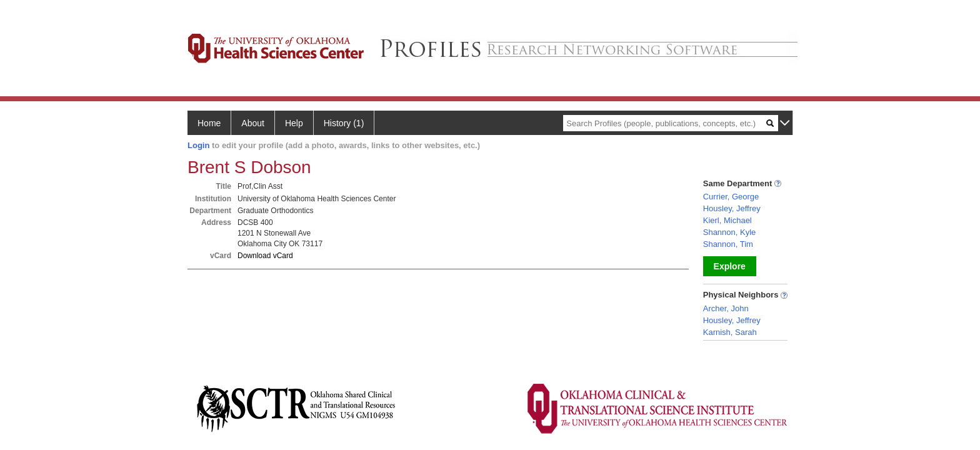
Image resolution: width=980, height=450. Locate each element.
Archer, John (726, 308)
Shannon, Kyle (730, 232)
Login (198, 145)
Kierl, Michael (727, 220)
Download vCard (265, 256)
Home (209, 123)
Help (294, 123)
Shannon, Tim (728, 244)
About (253, 123)
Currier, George (731, 197)
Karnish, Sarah (730, 332)
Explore (730, 266)
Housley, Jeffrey (732, 208)
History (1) (344, 123)
